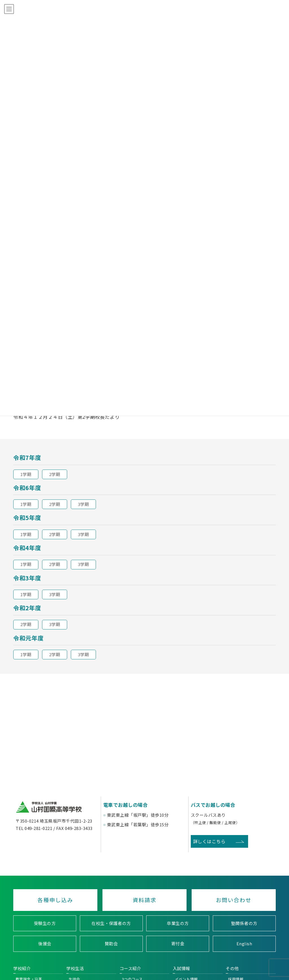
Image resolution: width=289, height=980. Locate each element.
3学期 (84, 504)
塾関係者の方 (244, 923)
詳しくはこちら (209, 841)
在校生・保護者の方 (111, 923)
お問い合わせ (234, 900)
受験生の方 (45, 923)
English (244, 944)
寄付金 (178, 944)
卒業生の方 (178, 923)
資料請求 (144, 900)
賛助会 (111, 944)
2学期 (55, 474)
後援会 (45, 944)
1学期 (26, 474)
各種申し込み (55, 900)
